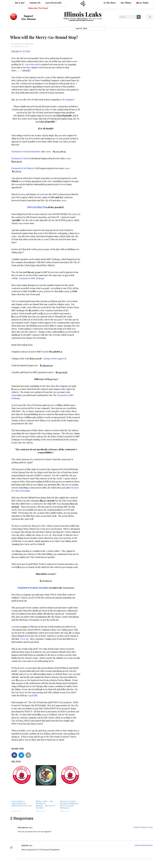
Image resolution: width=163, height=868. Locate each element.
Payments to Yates (20, 158)
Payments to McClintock (23, 168)
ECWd (26, 51)
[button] (14, 755)
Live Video (142, 3)
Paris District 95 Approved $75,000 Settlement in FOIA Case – (22, 805)
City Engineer (68, 100)
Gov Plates (126, 3)
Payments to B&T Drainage (32, 278)
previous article (34, 64)
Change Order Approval (55, 358)
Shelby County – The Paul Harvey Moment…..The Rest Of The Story (45, 805)
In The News (110, 3)
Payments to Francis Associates (26, 151)
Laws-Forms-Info (53, 3)
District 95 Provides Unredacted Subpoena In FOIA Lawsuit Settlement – (69, 805)
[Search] (139, 17)
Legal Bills (33, 695)
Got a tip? (20, 3)
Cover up (24, 639)
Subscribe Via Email (38, 8)
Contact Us (35, 3)
